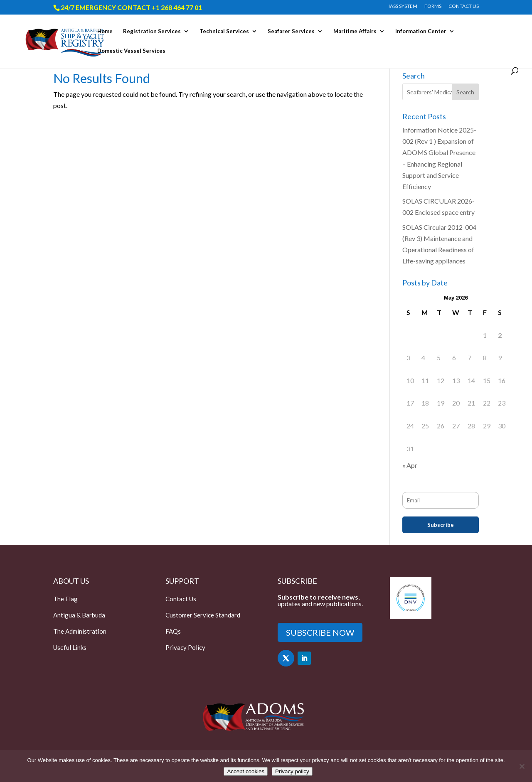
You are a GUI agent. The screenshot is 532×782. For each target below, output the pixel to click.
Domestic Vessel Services (131, 51)
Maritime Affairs (355, 31)
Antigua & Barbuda (79, 615)
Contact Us (181, 599)
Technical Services (224, 31)
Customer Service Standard (203, 615)
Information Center (421, 31)
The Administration (80, 631)
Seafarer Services (291, 31)
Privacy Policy (185, 647)
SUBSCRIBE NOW (320, 632)
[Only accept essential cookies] (522, 766)
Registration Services (152, 31)
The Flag (65, 599)
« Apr (410, 465)
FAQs (173, 631)
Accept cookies (246, 771)
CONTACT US (464, 6)
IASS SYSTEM (403, 6)
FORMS (433, 6)
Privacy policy (292, 771)
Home (105, 31)
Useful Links (70, 647)
